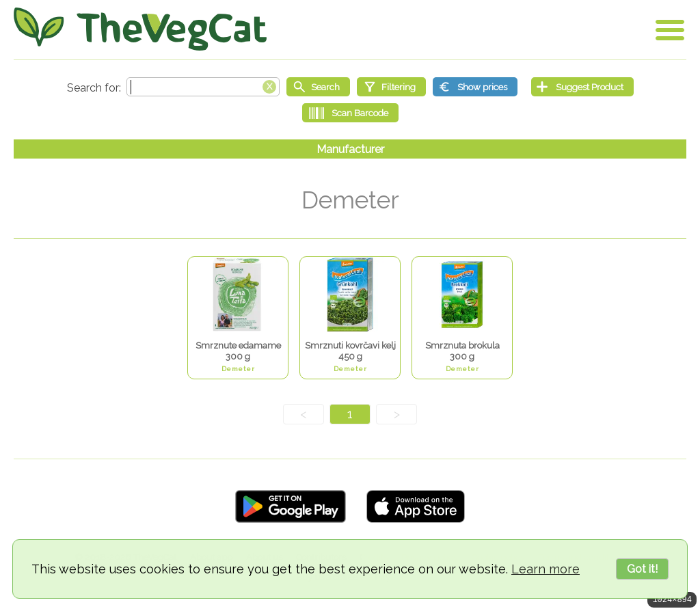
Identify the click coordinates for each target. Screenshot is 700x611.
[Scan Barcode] (350, 113)
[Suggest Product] (582, 87)
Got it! (642, 569)
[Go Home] (140, 29)
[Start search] (318, 87)
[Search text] (203, 87)
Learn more (546, 569)
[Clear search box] (269, 85)
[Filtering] (391, 87)
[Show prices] (475, 87)
